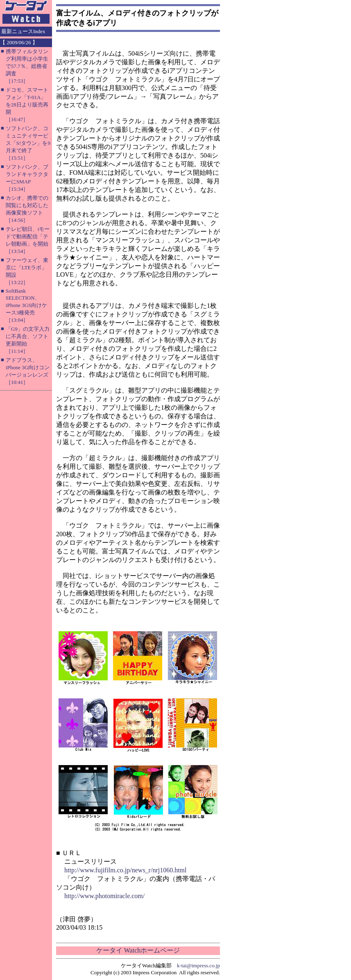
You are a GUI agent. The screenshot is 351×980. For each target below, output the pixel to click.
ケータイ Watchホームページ (138, 950)
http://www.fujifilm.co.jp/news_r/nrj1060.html (126, 870)
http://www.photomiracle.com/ (104, 896)
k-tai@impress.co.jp (198, 965)
